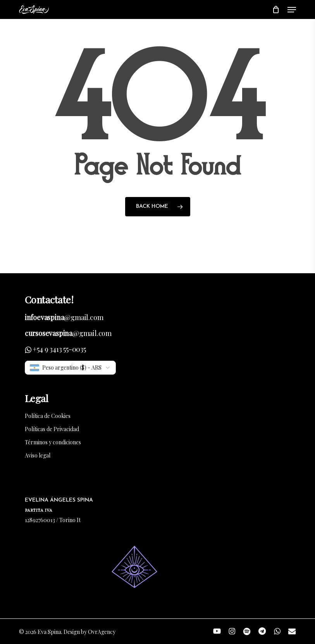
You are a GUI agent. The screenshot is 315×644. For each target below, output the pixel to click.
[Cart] (276, 9)
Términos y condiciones (53, 442)
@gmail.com (64, 317)
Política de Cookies (48, 416)
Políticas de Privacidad (52, 429)
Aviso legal (38, 455)
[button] (292, 10)
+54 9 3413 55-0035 (59, 349)
